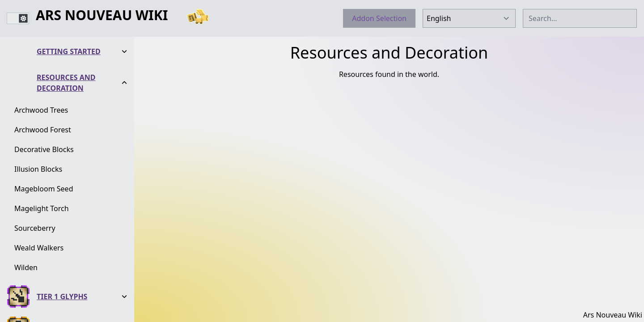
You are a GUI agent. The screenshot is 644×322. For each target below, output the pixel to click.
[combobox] (580, 18)
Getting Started (69, 51)
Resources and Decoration (66, 83)
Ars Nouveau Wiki (102, 16)
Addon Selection (379, 18)
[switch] (18, 18)
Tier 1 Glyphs (62, 297)
